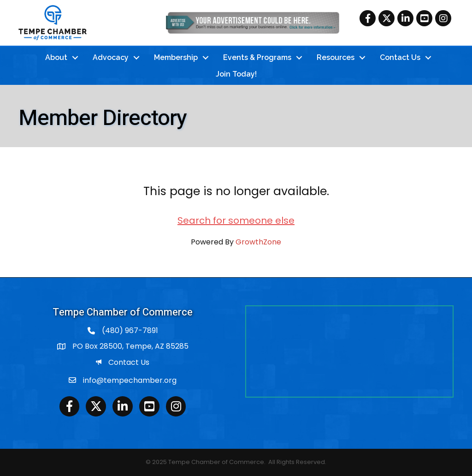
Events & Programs (257, 57)
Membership (176, 57)
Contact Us (400, 57)
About (56, 57)
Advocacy (111, 57)
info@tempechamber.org (130, 380)
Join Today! (236, 74)
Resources (336, 57)
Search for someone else (236, 220)
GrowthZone (258, 242)
